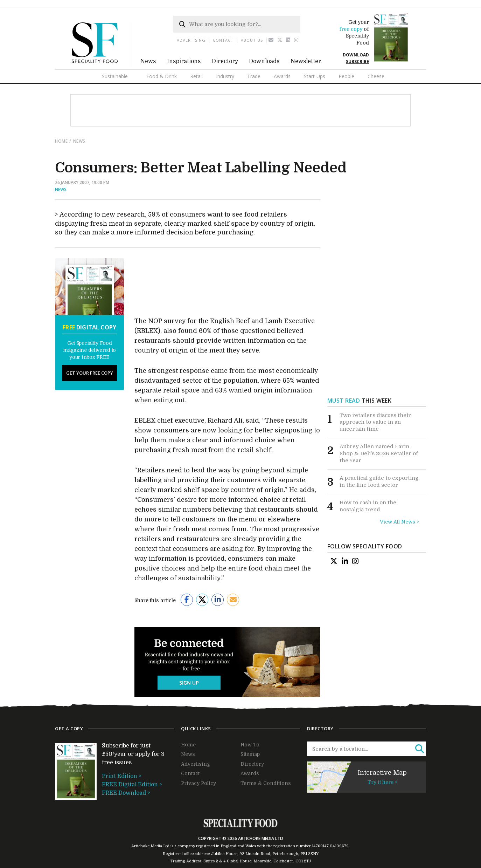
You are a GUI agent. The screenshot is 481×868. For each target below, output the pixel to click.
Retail (196, 76)
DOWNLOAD (356, 55)
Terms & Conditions (266, 783)
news (79, 141)
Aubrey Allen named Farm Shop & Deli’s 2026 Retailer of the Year (379, 453)
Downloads (264, 61)
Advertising (191, 40)
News (148, 61)
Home (61, 141)
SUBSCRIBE (357, 61)
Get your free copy (90, 373)
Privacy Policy (198, 783)
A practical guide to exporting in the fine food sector (379, 481)
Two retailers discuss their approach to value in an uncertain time (375, 422)
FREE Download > (126, 793)
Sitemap (250, 754)
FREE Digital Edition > (132, 785)
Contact (223, 40)
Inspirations (184, 61)
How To (250, 745)
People (346, 76)
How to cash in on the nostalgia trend (368, 506)
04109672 (339, 846)
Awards (282, 76)
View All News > (399, 522)
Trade (254, 76)
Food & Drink (162, 76)
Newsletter (306, 61)
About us (252, 40)
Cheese (376, 76)
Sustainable (115, 76)
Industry (225, 76)
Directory (225, 61)
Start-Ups (315, 76)
